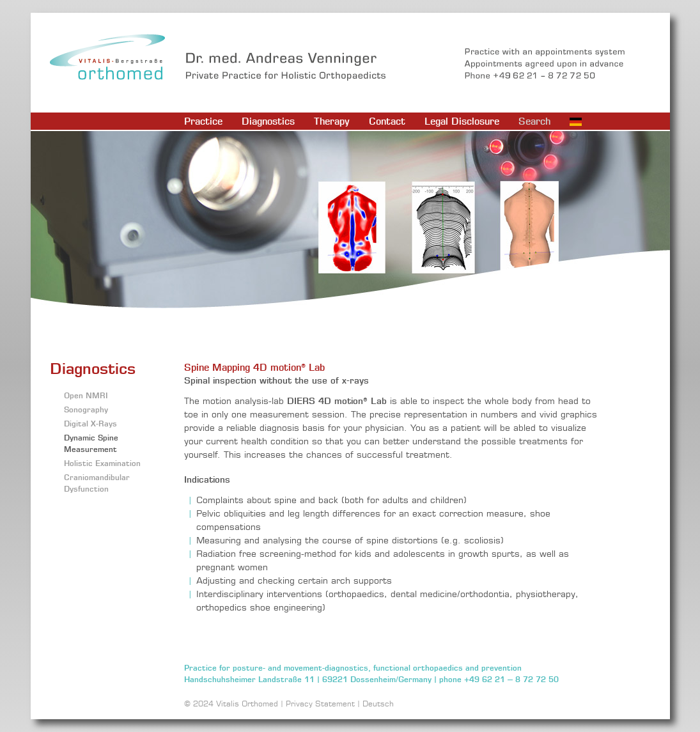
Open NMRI (86, 395)
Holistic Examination (102, 463)
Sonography (86, 409)
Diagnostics (268, 121)
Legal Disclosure (462, 121)
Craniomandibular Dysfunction (97, 483)
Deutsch (378, 704)
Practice (203, 121)
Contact (387, 121)
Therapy (332, 121)
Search (534, 121)
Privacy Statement (320, 704)
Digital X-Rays (90, 424)
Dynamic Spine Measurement (91, 443)
